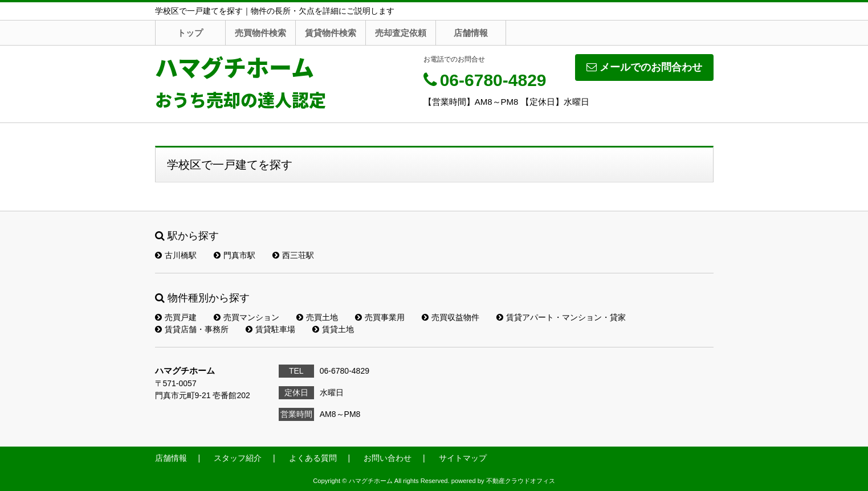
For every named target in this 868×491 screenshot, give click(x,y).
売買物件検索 (260, 33)
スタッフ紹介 (238, 458)
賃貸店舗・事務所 (192, 329)
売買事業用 (380, 317)
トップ (190, 33)
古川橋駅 (176, 255)
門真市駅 (235, 255)
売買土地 (317, 317)
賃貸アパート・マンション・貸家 (561, 317)
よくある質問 (313, 458)
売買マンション (246, 317)
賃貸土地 (333, 329)
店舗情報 (471, 33)
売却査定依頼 (401, 33)
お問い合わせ (388, 458)
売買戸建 (176, 317)
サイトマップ (463, 458)
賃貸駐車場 (270, 329)
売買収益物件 (451, 317)
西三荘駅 (293, 255)
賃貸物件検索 (331, 33)
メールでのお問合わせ (644, 67)
